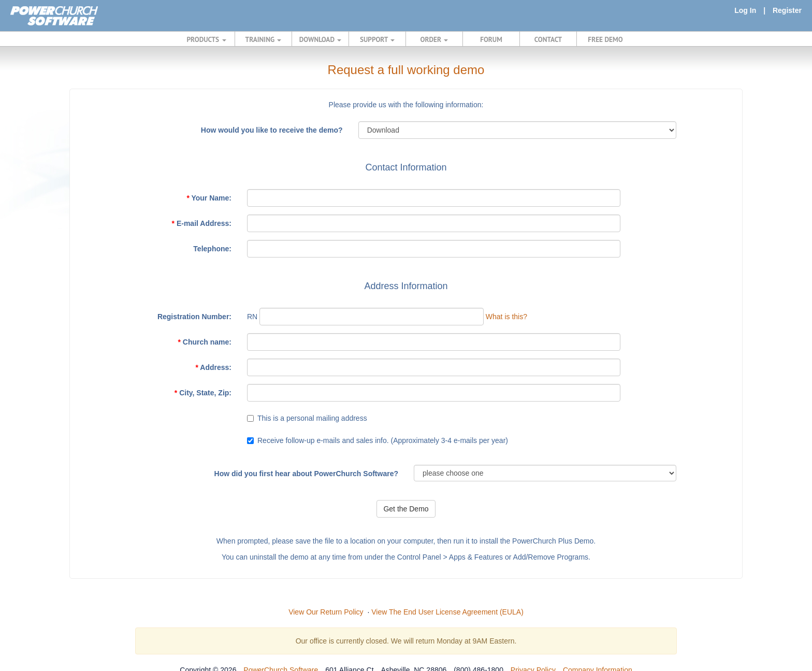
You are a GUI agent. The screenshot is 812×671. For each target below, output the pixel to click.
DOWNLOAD (320, 39)
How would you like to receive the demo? (272, 130)
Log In (745, 10)
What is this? (506, 317)
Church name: (205, 342)
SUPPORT (377, 39)
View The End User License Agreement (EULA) (447, 612)
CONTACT (548, 39)
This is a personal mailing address (312, 418)
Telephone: (212, 249)
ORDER (434, 39)
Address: (213, 367)
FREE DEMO (605, 39)
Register (787, 10)
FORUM (491, 39)
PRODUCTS (207, 39)
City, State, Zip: (203, 393)
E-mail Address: (202, 223)
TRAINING (264, 39)
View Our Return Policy (326, 612)
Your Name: (209, 198)
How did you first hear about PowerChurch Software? (306, 474)
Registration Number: (194, 317)
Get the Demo (406, 509)
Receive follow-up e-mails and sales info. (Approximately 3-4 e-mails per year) (383, 440)
